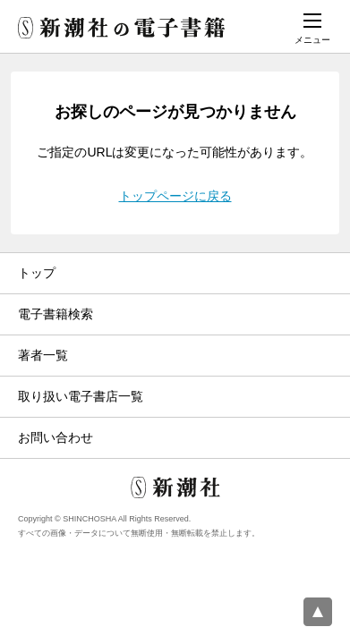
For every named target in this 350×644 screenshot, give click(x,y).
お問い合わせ (55, 437)
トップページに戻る (175, 196)
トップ (37, 273)
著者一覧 (43, 355)
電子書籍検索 (55, 314)
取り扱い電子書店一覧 (81, 396)
